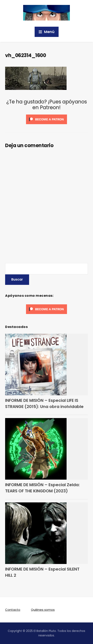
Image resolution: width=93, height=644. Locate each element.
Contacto (13, 610)
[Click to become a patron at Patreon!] (46, 119)
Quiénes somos (43, 610)
